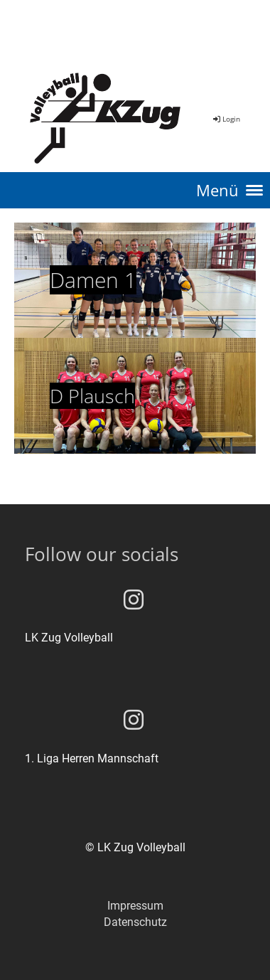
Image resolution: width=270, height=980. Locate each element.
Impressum (135, 906)
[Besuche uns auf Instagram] (134, 600)
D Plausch (92, 396)
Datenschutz (135, 922)
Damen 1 (93, 280)
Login (226, 119)
